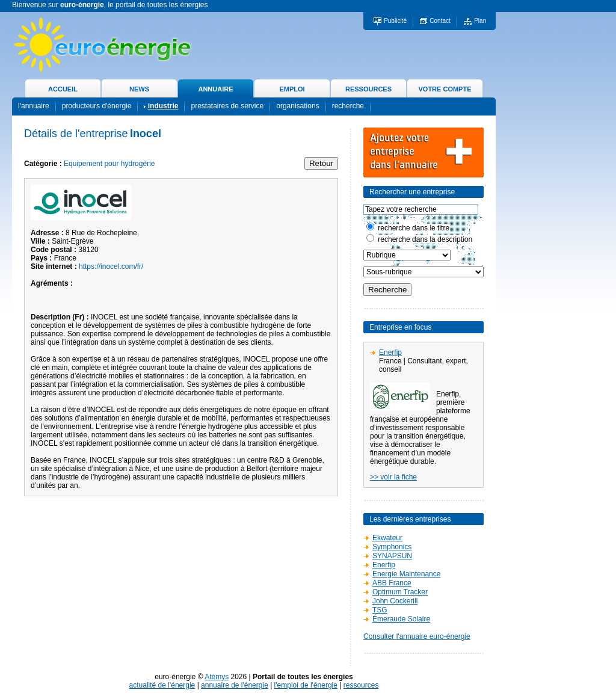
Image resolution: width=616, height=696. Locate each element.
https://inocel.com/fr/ (111, 266)
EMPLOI (292, 89)
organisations (297, 106)
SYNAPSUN (392, 556)
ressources (361, 685)
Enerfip (390, 353)
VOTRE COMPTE (445, 89)
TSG (380, 610)
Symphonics (392, 547)
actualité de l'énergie (162, 685)
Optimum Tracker (400, 592)
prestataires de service (227, 106)
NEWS (139, 89)
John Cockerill (395, 601)
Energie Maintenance (406, 574)
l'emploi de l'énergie (306, 685)
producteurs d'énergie (97, 106)
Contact (440, 21)
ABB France (392, 583)
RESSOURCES (368, 89)
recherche (348, 106)
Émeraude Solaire (401, 619)
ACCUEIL (63, 89)
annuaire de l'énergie (235, 685)
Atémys (217, 677)
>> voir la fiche (393, 477)
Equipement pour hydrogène (109, 164)
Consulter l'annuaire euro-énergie (417, 636)
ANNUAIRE (215, 89)
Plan (480, 21)
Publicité (395, 21)
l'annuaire (34, 106)
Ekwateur (387, 538)
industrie (163, 106)
